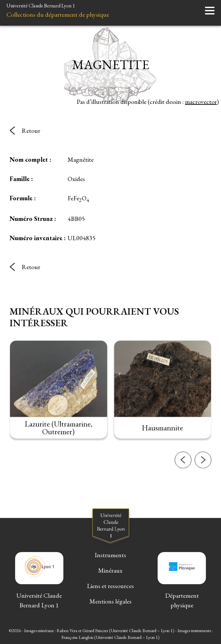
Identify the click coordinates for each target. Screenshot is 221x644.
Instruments (110, 555)
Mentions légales (110, 601)
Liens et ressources (110, 586)
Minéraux (110, 570)
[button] (183, 466)
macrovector (201, 102)
